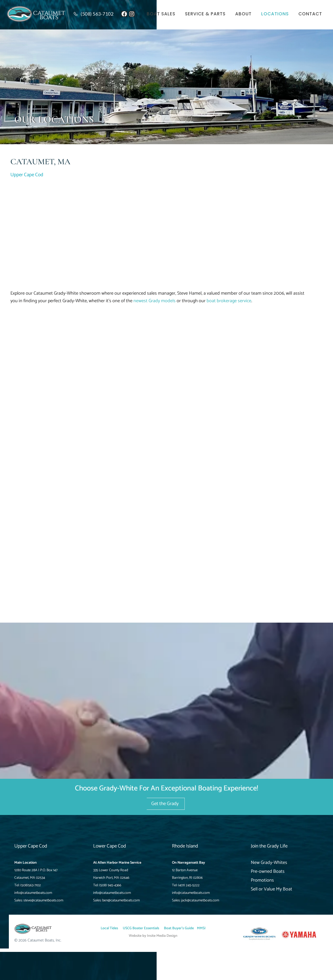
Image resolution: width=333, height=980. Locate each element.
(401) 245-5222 (189, 885)
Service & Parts (205, 14)
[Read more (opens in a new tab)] (95, 14)
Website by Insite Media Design (153, 936)
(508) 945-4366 (110, 885)
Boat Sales (161, 14)
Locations (275, 14)
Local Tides (109, 928)
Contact (310, 14)
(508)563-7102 (31, 885)
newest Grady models (155, 301)
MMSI (201, 928)
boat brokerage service (229, 301)
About (243, 14)
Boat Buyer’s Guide (179, 928)
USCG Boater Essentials (141, 928)
